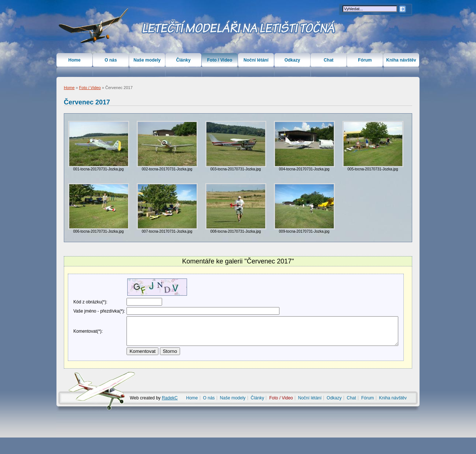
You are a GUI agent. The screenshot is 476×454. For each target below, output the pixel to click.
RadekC (170, 414)
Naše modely (147, 60)
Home (69, 88)
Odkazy (292, 60)
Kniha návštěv (401, 60)
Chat (329, 60)
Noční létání (256, 60)
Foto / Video (90, 88)
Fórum (365, 60)
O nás (111, 60)
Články (183, 60)
